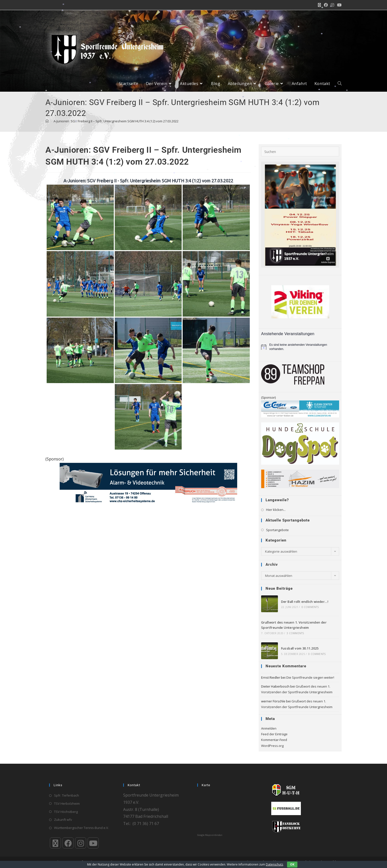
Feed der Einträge (274, 734)
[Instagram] (81, 843)
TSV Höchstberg (66, 812)
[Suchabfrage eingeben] (300, 152)
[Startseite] (47, 121)
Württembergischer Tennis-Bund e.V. (81, 828)
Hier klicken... (276, 510)
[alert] (300, 347)
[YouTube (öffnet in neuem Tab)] (339, 5)
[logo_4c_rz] (300, 443)
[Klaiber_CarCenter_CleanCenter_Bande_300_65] (300, 409)
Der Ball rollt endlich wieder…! (305, 602)
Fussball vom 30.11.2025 (300, 648)
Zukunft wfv (63, 820)
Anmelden (269, 728)
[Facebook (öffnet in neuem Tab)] (326, 5)
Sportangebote (277, 530)
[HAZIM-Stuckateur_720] (300, 478)
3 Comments (295, 633)
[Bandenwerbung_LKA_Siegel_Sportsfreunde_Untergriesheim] (148, 483)
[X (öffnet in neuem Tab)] (319, 5)
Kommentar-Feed (274, 740)
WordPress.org (272, 746)
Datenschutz (274, 864)
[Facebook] (68, 843)
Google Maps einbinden (210, 835)
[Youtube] (93, 843)
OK (292, 864)
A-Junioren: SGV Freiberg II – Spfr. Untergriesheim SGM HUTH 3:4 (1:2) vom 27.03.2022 (116, 121)
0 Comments (310, 607)
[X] (55, 843)
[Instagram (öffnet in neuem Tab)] (332, 5)
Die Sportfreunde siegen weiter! (310, 677)
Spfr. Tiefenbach (67, 795)
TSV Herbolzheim (67, 803)
